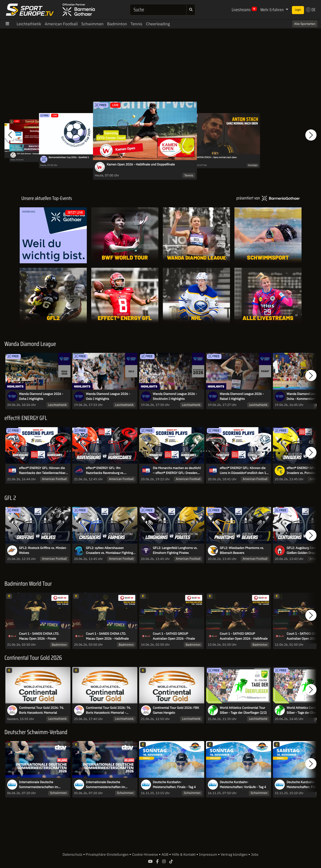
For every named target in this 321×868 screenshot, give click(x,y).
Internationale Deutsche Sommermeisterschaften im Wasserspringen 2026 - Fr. (105, 785)
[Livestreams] (268, 296)
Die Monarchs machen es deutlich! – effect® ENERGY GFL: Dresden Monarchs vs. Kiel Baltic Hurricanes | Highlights (177, 471)
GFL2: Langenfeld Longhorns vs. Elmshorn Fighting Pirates (175, 550)
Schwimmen (92, 24)
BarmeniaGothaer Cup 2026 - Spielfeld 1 (69, 158)
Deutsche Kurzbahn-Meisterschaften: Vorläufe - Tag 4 (243, 784)
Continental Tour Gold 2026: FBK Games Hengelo (176, 710)
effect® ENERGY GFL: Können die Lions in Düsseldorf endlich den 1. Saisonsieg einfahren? (243, 471)
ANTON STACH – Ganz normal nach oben (216, 158)
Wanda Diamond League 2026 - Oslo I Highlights (108, 396)
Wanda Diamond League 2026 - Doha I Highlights (41, 396)
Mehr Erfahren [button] (272, 10)
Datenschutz (73, 855)
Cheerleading (158, 24)
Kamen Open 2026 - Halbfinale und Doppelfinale (141, 164)
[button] (10, 135)
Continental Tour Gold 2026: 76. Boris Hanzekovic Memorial (42, 710)
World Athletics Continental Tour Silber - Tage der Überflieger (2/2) (243, 710)
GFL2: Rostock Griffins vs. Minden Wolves (43, 550)
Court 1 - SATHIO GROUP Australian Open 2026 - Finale (174, 636)
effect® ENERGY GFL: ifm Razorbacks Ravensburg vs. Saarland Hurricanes (105, 471)
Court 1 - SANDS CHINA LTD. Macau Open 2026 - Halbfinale (107, 636)
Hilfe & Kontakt (184, 855)
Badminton (117, 24)
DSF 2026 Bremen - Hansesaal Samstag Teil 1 (34, 154)
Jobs (255, 855)
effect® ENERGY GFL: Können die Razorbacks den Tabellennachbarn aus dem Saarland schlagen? (43, 471)
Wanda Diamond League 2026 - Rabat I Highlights (242, 396)
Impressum (209, 855)
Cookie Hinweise (146, 855)
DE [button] (311, 10)
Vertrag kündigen (234, 855)
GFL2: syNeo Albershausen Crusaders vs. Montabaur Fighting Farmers (109, 551)
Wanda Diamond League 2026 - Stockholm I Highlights (175, 396)
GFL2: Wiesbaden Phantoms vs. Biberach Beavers (242, 550)
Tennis (137, 24)
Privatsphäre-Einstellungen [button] (107, 855)
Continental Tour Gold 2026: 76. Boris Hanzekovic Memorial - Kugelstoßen (108, 710)
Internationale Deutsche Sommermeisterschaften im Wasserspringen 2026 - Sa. (38, 785)
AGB (165, 855)
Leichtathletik (29, 24)
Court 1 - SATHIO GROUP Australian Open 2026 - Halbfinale (244, 636)
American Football (61, 24)
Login (298, 10)
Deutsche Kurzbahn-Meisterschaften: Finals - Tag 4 (174, 784)
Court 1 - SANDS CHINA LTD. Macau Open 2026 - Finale (39, 636)
